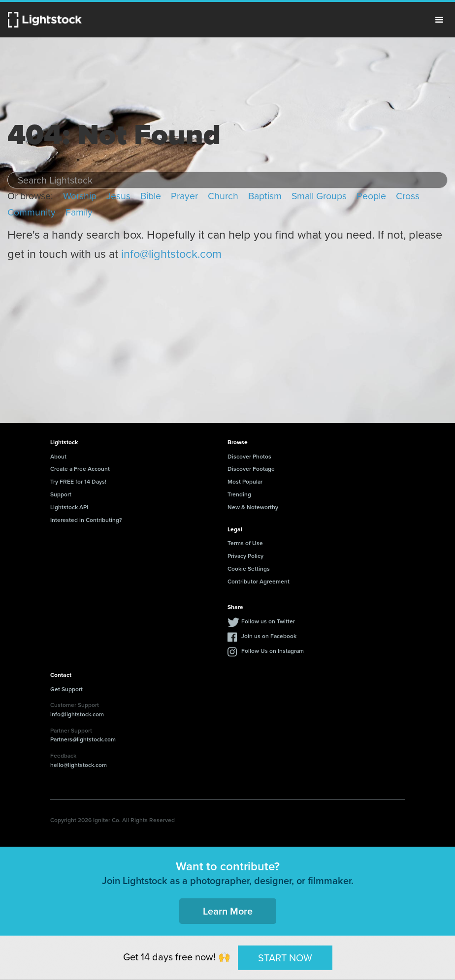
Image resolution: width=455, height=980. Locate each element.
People (371, 196)
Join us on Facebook (269, 636)
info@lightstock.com (171, 254)
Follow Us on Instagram (273, 651)
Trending (239, 494)
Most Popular (245, 481)
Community (32, 212)
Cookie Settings (249, 568)
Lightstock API (69, 507)
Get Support (66, 689)
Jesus (118, 196)
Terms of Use (245, 543)
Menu (439, 20)
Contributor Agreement (259, 581)
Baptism (265, 196)
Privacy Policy (245, 556)
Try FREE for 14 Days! (78, 481)
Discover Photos (249, 456)
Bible (151, 196)
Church (223, 196)
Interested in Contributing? (86, 520)
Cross (408, 196)
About (58, 456)
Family (79, 212)
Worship (80, 196)
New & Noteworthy (253, 507)
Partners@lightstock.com (83, 739)
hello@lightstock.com (79, 765)
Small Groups (319, 196)
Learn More (228, 911)
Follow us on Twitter (268, 621)
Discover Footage (251, 469)
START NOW (285, 957)
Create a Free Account (80, 469)
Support (61, 494)
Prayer (184, 196)
